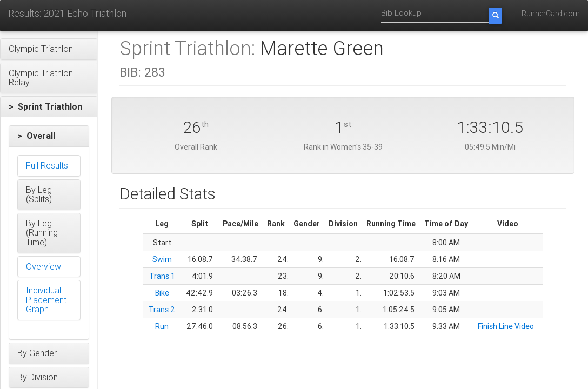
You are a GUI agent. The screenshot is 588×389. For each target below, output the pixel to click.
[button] (49, 49)
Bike (162, 293)
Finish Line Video (506, 326)
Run (162, 326)
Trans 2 (162, 310)
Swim (162, 259)
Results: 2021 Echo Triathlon (67, 13)
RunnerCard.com (551, 14)
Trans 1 (162, 276)
